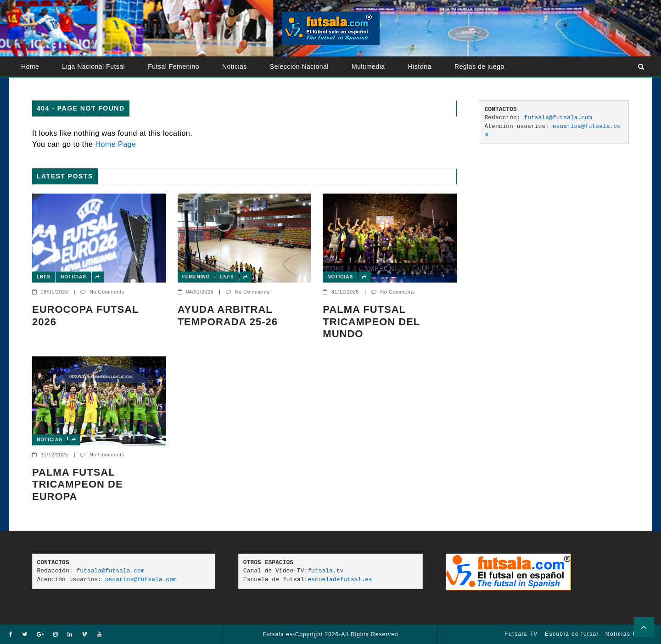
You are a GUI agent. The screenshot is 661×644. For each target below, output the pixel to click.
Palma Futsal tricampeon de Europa (78, 484)
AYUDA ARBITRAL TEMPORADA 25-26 (228, 315)
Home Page (115, 144)
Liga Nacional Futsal (93, 67)
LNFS (44, 277)
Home (30, 67)
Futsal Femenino (174, 67)
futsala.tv (325, 571)
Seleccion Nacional (299, 67)
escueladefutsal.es (340, 580)
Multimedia (368, 67)
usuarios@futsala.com (141, 580)
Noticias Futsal (629, 634)
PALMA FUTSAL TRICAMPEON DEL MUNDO (371, 322)
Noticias (235, 67)
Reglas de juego (479, 67)
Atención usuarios (49, 87)
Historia (420, 67)
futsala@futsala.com (558, 118)
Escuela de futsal (572, 634)
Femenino (196, 277)
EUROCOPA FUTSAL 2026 (85, 315)
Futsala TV (521, 634)
